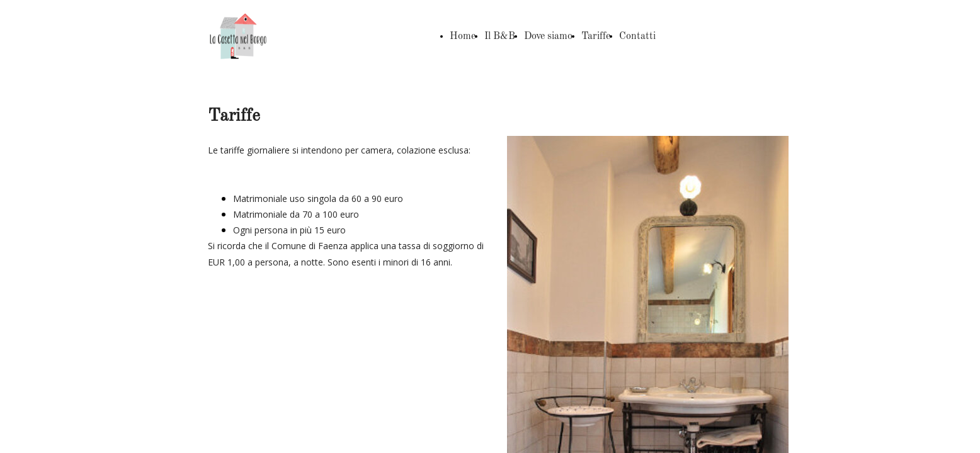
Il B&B (500, 36)
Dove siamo (548, 36)
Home (463, 36)
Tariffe (596, 36)
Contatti (637, 36)
